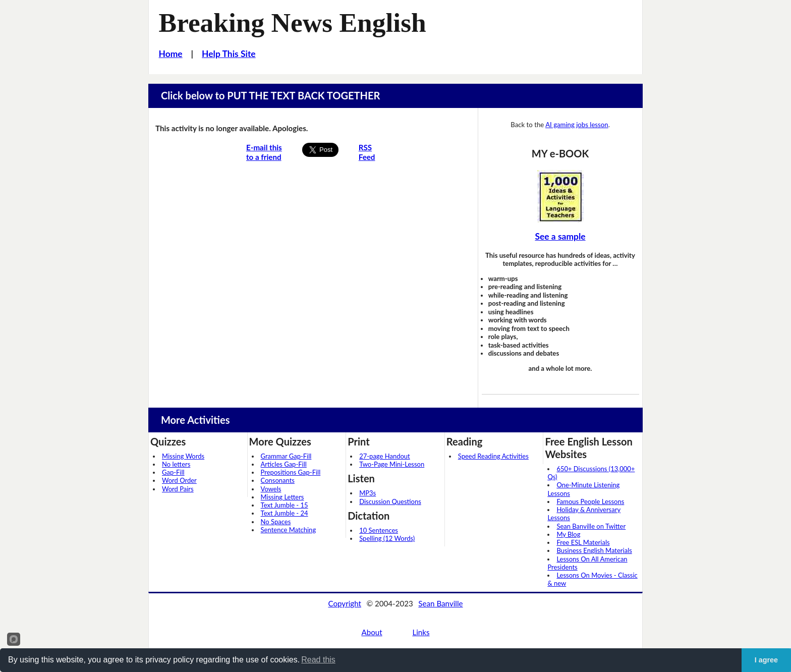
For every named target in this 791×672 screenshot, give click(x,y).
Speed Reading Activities (493, 456)
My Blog (568, 534)
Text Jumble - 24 (285, 513)
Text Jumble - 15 (285, 505)
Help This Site (229, 54)
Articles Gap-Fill (284, 464)
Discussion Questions (390, 501)
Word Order (179, 480)
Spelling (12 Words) (387, 538)
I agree (766, 660)
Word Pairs (178, 489)
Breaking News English (293, 23)
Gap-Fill (173, 472)
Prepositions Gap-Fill (291, 472)
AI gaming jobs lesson (577, 125)
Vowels (271, 489)
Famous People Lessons (590, 501)
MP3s (368, 493)
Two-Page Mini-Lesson (392, 464)
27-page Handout (385, 456)
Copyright (345, 603)
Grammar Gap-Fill (286, 456)
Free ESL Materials (583, 542)
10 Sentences (379, 530)
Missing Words (183, 456)
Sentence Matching (289, 530)
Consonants (278, 480)
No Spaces (276, 522)
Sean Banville (440, 603)
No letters (176, 464)
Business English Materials (594, 550)
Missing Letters (282, 497)
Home (171, 54)
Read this (318, 660)
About (372, 632)
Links (421, 632)
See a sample (560, 236)
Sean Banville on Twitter (591, 526)
